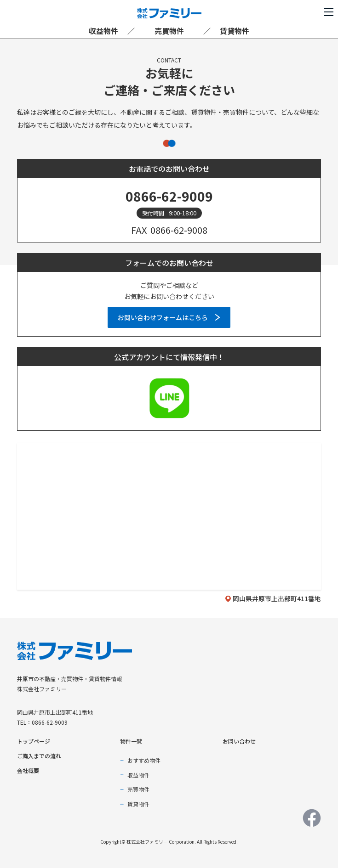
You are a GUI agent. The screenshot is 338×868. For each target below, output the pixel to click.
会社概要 (28, 770)
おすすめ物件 (144, 760)
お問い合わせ (239, 741)
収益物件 (103, 31)
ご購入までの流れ (39, 756)
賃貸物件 (235, 31)
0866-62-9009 (169, 196)
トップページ (34, 741)
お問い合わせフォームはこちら (163, 317)
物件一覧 (131, 741)
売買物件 (169, 31)
